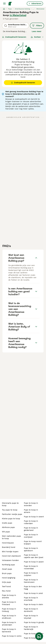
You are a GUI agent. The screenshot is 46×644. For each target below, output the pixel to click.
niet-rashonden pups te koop (11, 537)
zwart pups (7, 569)
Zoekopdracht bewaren (14, 37)
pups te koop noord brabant (33, 543)
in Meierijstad (18, 15)
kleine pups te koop (11, 519)
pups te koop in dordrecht (31, 610)
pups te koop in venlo (12, 636)
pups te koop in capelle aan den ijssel (34, 556)
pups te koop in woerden (31, 504)
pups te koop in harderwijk (31, 628)
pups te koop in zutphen (31, 574)
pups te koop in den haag (33, 588)
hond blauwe (8, 543)
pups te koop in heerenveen (31, 581)
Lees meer (37, 31)
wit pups (6, 532)
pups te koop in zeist (33, 593)
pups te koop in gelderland (31, 529)
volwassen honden (10, 560)
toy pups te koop (10, 510)
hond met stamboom (11, 556)
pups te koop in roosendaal (31, 567)
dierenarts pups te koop (10, 504)
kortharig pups (8, 565)
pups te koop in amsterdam (9, 624)
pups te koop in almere (31, 511)
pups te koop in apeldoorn (31, 549)
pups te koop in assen (34, 562)
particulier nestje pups (12, 514)
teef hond (6, 587)
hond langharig (9, 578)
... (33, 9)
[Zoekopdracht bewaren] (39, 636)
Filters (37, 26)
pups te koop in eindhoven (9, 617)
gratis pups (7, 523)
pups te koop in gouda (34, 622)
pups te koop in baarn (34, 634)
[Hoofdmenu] (4, 4)
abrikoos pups (8, 527)
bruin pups (7, 573)
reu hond (6, 591)
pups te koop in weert (34, 517)
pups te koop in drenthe (9, 596)
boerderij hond (9, 547)
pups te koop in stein (33, 604)
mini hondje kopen (10, 552)
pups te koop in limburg (9, 610)
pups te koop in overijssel (31, 536)
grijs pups (6, 582)
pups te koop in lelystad (31, 617)
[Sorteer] (37, 37)
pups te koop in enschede (31, 599)
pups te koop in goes (33, 638)
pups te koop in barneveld (9, 630)
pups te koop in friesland (9, 603)
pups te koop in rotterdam (31, 522)
